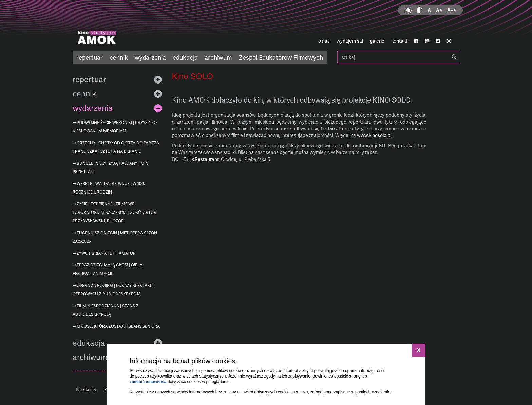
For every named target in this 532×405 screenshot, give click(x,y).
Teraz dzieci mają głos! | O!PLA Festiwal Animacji (108, 269)
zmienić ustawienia (148, 382)
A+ (439, 10)
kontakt (399, 41)
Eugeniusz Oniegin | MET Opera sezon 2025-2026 (115, 237)
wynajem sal (350, 41)
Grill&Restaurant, (202, 159)
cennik (119, 57)
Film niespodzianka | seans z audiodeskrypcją (106, 310)
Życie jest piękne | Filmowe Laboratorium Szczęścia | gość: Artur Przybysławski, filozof (115, 212)
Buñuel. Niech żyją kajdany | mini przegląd (111, 167)
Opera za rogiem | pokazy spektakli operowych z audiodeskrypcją (113, 290)
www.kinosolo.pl (374, 135)
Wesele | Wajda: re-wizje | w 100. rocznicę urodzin (109, 188)
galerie (377, 41)
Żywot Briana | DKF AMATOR (106, 253)
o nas (324, 41)
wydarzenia (150, 57)
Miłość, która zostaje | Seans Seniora (118, 326)
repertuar (90, 57)
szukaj (398, 57)
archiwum (218, 57)
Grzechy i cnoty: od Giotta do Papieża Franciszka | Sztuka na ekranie (116, 147)
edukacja (185, 57)
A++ (452, 10)
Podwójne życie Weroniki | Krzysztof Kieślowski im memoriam (115, 127)
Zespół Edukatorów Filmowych (281, 57)
